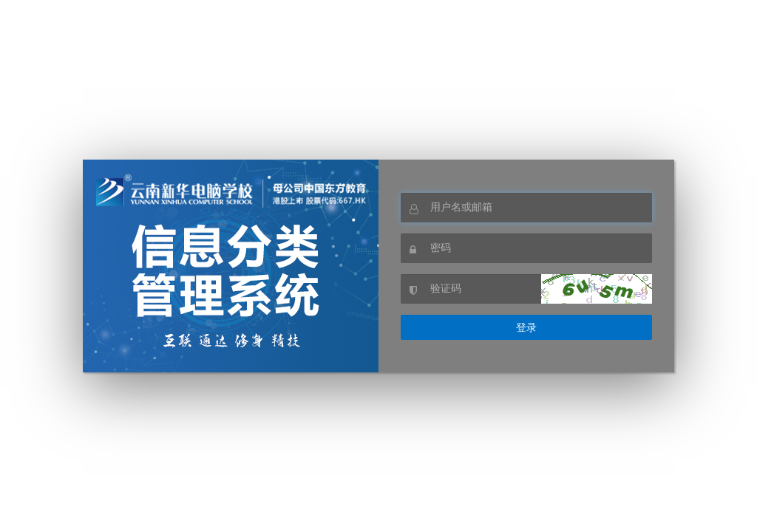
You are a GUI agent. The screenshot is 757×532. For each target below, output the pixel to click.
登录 (526, 327)
